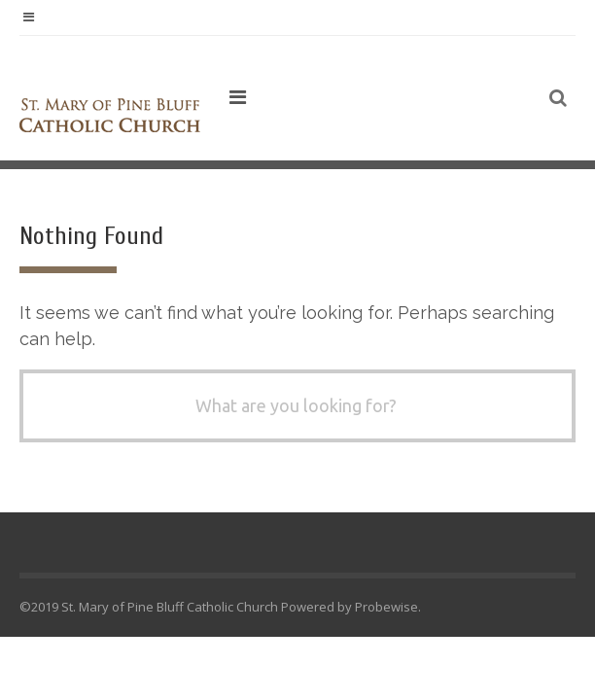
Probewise (386, 607)
